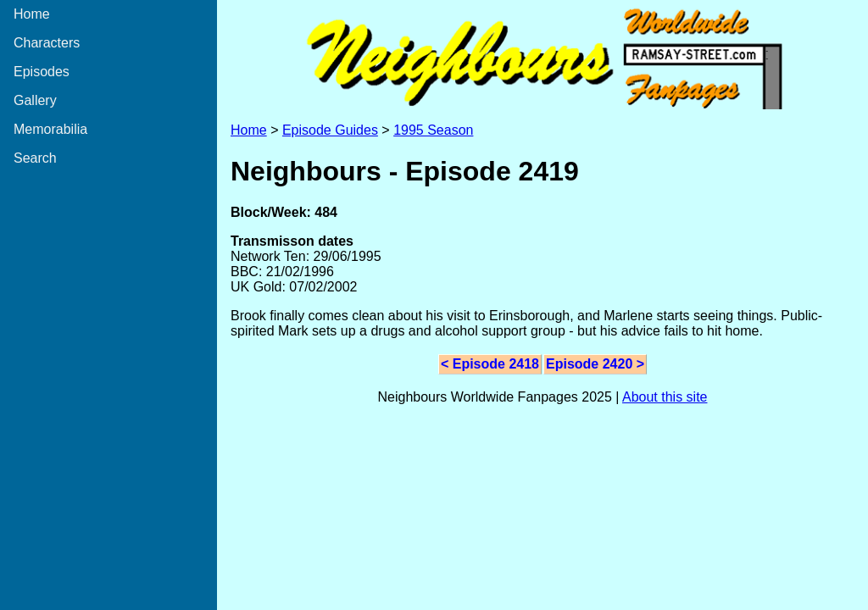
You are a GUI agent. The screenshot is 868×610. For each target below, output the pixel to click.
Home (32, 14)
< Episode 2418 (490, 364)
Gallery (35, 100)
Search (35, 158)
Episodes (42, 72)
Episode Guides (330, 130)
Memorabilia (50, 129)
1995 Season (433, 130)
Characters (47, 43)
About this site (665, 397)
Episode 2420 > (595, 364)
